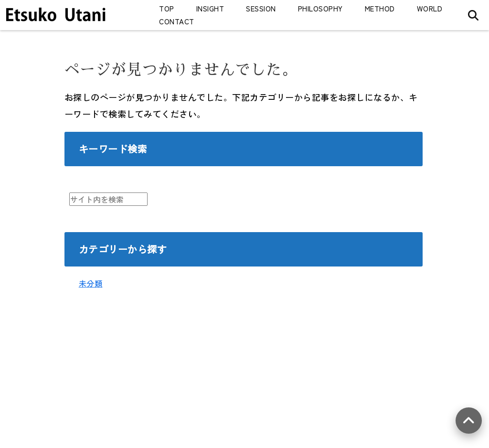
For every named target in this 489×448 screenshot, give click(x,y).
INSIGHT (210, 8)
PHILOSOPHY (320, 8)
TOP (167, 8)
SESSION (261, 8)
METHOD (380, 8)
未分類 (91, 283)
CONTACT (177, 21)
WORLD (430, 8)
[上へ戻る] (469, 421)
